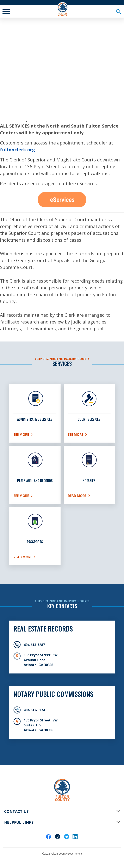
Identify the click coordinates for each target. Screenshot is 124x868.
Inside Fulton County (50, 85)
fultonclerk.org (17, 149)
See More (35, 435)
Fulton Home (19, 85)
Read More (82, 497)
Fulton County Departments (30, 92)
